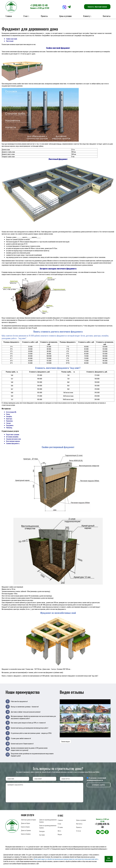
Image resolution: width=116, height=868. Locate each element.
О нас (59, 824)
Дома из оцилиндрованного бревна (48, 821)
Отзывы (60, 827)
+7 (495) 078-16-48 (102, 826)
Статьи (78, 831)
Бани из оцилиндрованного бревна (48, 827)
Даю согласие (109, 859)
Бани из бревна (26, 834)
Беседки (42, 831)
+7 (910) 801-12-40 (40, 6)
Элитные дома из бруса (28, 820)
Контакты (107, 16)
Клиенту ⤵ (87, 16)
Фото (59, 831)
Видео (60, 834)
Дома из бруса (25, 823)
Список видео (65, 741)
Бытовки (42, 835)
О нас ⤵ (26, 16)
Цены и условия (65, 16)
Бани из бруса (25, 827)
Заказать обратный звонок (97, 7)
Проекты (44, 16)
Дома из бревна (26, 830)
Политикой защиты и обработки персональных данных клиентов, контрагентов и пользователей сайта (66, 859)
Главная (9, 16)
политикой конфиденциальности (96, 779)
